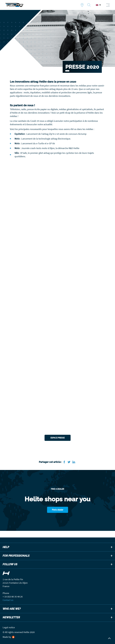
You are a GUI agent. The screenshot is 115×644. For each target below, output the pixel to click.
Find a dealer (82, 5)
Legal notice (9, 627)
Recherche (89, 5)
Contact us (8, 600)
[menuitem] (98, 5)
